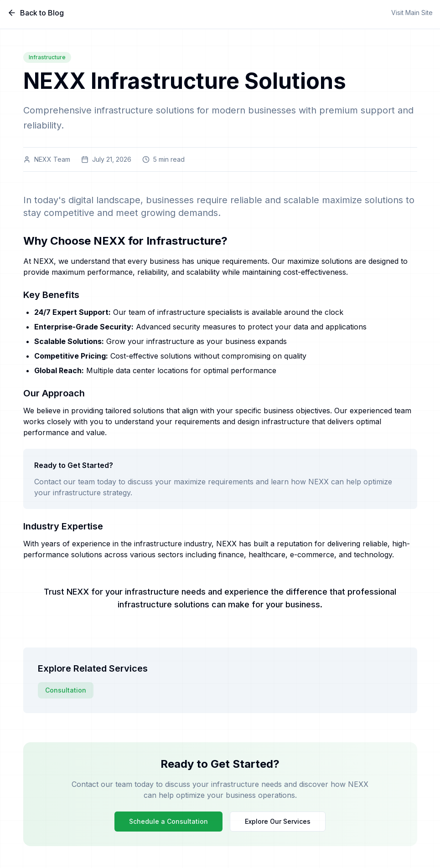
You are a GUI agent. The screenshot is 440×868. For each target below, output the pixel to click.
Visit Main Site (412, 13)
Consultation (66, 690)
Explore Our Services (278, 821)
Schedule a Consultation (168, 821)
